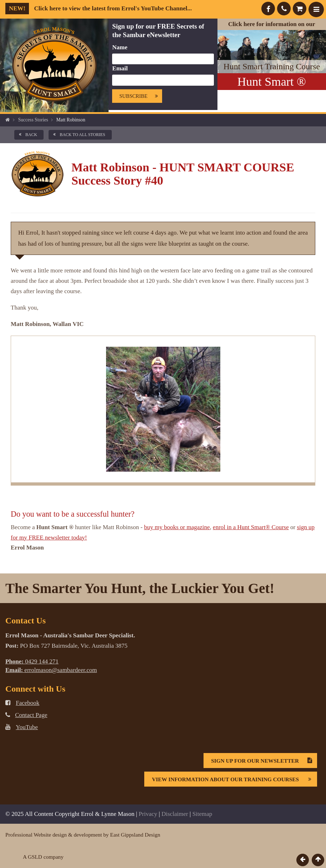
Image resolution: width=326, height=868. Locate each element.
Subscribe (141, 96)
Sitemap (202, 814)
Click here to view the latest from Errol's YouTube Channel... (99, 8)
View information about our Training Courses (234, 779)
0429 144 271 (32, 661)
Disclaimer (175, 814)
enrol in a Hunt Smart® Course (251, 527)
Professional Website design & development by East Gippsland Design (83, 835)
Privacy (148, 814)
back (27, 135)
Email (120, 68)
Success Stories (33, 120)
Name (120, 47)
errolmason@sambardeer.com (51, 670)
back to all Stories (78, 135)
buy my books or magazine (177, 527)
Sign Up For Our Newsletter (264, 761)
